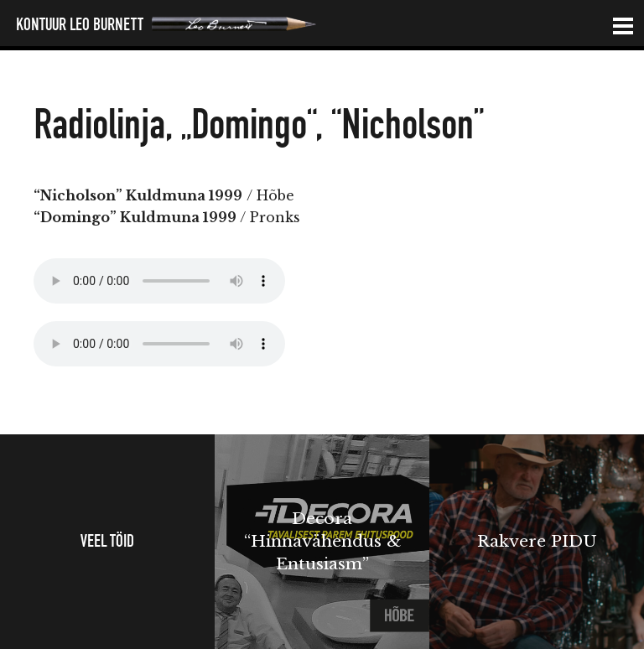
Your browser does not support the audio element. (159, 281)
